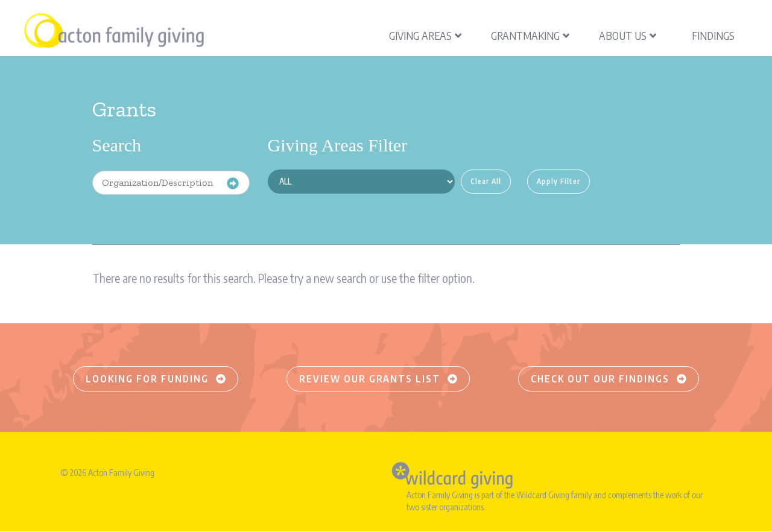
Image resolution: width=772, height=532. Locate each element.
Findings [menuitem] (713, 35)
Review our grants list (378, 379)
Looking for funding (156, 379)
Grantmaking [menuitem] (530, 35)
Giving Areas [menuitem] (425, 35)
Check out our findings (609, 379)
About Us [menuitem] (628, 35)
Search (117, 145)
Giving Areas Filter (338, 145)
